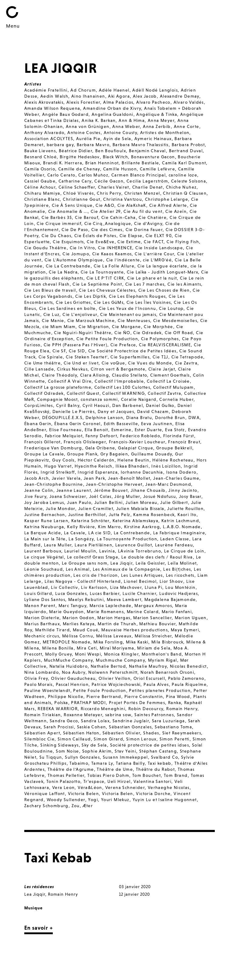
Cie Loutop (171, 308)
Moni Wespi (88, 654)
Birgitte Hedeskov (80, 157)
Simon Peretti (175, 739)
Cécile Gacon (109, 181)
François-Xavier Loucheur (137, 442)
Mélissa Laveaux (114, 636)
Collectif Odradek (44, 393)
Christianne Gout (81, 199)
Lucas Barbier (105, 593)
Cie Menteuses (134, 321)
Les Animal (78, 569)
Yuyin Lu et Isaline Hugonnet (165, 800)
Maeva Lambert (124, 599)
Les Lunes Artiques (142, 575)
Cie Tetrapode (187, 357)
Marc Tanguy (73, 606)
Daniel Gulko (160, 405)
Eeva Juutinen (157, 424)
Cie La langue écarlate (162, 266)
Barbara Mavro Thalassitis (141, 145)
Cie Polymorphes (160, 339)
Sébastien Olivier (122, 733)
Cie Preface (123, 345)
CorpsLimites (39, 405)
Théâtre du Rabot (155, 769)
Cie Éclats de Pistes (95, 236)
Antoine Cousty (121, 133)
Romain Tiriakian (42, 715)
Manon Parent (40, 606)
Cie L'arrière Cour (154, 254)
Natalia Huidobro (69, 666)
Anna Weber (126, 126)
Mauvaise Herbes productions (135, 630)
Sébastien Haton (81, 733)
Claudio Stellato (130, 375)
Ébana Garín (38, 424)
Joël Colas (100, 496)
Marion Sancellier (152, 618)
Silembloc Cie (39, 739)
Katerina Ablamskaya (136, 521)
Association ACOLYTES (49, 139)
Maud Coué (86, 630)
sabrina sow (118, 715)
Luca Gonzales (71, 593)
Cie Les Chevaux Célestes (107, 290)
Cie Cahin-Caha (119, 217)
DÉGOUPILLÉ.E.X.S (62, 418)
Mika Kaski (137, 642)
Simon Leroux (141, 739)
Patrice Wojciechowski (116, 684)
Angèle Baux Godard (65, 114)
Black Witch (115, 157)
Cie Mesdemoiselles (175, 321)
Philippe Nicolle (66, 696)
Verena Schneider (125, 787)
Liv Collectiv (64, 587)
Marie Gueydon (66, 612)
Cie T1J (160, 357)
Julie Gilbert (174, 502)
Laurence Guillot (134, 545)
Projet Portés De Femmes (137, 703)
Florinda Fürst (179, 436)
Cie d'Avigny (148, 223)
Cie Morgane (126, 327)
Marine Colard (143, 612)
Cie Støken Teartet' (87, 357)
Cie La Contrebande (68, 266)
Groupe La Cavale (44, 454)
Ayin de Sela (117, 139)
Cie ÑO (122, 333)
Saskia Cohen (92, 727)
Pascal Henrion (72, 684)
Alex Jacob (145, 96)
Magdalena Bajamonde (170, 599)
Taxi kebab (160, 763)
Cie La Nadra (63, 272)
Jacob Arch (37, 478)
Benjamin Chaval (147, 151)
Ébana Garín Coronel (78, 424)
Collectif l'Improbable (119, 381)
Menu (13, 26)
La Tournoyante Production (127, 539)
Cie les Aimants (184, 284)
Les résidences (39, 887)
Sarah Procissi (59, 727)
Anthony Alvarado (44, 133)
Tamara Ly (102, 763)
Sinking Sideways (59, 745)
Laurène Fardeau (174, 545)
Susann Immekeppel (125, 757)
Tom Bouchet (147, 775)
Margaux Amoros (153, 606)
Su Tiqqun (51, 757)
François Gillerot (42, 442)
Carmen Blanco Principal (138, 175)
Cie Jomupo (76, 254)
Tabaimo (79, 763)
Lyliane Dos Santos (45, 599)
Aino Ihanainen (88, 96)
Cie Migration (94, 327)
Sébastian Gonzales (130, 727)
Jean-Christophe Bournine (54, 484)
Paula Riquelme (189, 684)
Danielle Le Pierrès (74, 411)
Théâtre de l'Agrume (71, 769)
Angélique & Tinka (157, 114)
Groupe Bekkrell (174, 448)
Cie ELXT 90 (159, 236)
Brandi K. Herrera (63, 163)
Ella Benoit (96, 430)
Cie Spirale (51, 357)
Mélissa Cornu (78, 636)
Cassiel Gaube (40, 181)
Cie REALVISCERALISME (165, 345)
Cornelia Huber (176, 399)
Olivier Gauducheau (73, 678)
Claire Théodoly (59, 375)
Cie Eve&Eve (101, 242)
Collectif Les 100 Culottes (122, 387)
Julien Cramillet (96, 508)
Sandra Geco (64, 721)
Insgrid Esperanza (98, 472)
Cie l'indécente (123, 260)
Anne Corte (187, 126)
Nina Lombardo (42, 672)
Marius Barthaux (42, 624)
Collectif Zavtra (164, 393)
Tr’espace (94, 781)
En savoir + (39, 928)
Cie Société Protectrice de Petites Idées (132, 351)
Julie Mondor (61, 508)
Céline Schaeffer (77, 187)
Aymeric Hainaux (153, 139)
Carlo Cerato (61, 175)
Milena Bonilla (58, 648)
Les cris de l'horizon (96, 575)
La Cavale (75, 533)
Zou (76, 806)
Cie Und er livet (81, 363)
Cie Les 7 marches (145, 284)
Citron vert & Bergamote (118, 369)
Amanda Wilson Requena (52, 108)
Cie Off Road (179, 333)
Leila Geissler (150, 563)
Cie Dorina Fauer (144, 230)
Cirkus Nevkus (72, 369)
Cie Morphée (158, 327)
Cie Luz (52, 314)
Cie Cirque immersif (59, 223)
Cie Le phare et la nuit (152, 278)
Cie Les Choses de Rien (164, 290)
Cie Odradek (147, 333)
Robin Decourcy (146, 709)
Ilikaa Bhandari (132, 466)
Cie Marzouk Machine (91, 321)
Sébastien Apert (42, 733)
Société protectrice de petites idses (150, 745)
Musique (33, 908)
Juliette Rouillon (185, 508)
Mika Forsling (108, 642)
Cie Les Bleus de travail (50, 290)
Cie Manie (53, 321)
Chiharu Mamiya (42, 193)
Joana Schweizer (68, 496)
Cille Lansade (39, 369)
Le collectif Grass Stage (93, 557)
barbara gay (60, 145)
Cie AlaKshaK (132, 205)
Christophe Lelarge (167, 199)
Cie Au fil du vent (143, 211)
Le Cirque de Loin (184, 551)
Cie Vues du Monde (150, 363)
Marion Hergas (114, 618)
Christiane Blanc (42, 199)
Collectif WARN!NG (123, 393)
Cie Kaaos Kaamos (112, 254)
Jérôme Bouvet (111, 490)
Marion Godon (79, 618)
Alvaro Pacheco (153, 102)
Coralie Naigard (139, 399)
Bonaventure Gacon (153, 157)
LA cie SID (100, 533)
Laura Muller (58, 545)
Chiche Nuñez (181, 187)
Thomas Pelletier (66, 775)
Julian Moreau (141, 502)
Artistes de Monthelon (165, 133)
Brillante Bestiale (140, 163)
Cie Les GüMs (109, 302)
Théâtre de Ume (115, 769)
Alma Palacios (118, 102)
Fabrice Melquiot (64, 436)
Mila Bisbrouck (167, 642)
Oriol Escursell (149, 678)
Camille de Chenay (79, 169)
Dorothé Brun (170, 418)
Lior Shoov (171, 581)
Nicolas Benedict (188, 666)
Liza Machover (126, 587)
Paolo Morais (39, 684)
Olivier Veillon (115, 678)
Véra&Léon (90, 787)
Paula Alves (156, 684)
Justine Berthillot (87, 515)
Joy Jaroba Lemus (44, 502)
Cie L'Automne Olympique (74, 260)
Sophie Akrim (97, 751)
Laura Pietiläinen (93, 545)
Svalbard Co (165, 757)
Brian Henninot (102, 163)
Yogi (93, 800)
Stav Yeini (125, 751)
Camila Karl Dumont (184, 163)
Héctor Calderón (96, 460)
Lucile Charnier (139, 593)
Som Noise (68, 751)
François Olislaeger (85, 442)
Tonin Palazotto (63, 781)
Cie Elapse (131, 236)
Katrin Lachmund (180, 521)
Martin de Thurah (117, 624)
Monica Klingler (121, 654)
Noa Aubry (74, 672)
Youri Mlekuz (115, 800)
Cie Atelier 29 (106, 211)
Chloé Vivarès (78, 193)
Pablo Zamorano (186, 678)
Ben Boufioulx (111, 151)
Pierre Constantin (144, 696)
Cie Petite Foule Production (107, 339)
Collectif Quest (83, 393)
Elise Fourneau (66, 430)
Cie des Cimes (107, 230)
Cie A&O (105, 205)
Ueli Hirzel (119, 781)
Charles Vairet (114, 187)
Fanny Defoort (101, 436)
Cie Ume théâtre (42, 363)
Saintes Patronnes (154, 715)
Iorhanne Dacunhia (142, 472)
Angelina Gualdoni (113, 114)
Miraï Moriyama (117, 648)
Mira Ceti (87, 648)
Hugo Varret (58, 466)
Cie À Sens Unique (72, 205)
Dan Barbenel (128, 405)
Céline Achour (40, 187)
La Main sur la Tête (45, 539)
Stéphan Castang (158, 751)
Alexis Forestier (83, 102)
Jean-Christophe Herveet (114, 484)
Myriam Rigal (163, 660)
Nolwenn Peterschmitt (113, 672)
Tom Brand (176, 775)
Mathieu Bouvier (157, 624)
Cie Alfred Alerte (168, 205)
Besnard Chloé (41, 157)
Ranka (175, 703)
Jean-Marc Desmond (168, 484)
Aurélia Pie (88, 139)
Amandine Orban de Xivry (112, 108)
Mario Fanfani (177, 612)
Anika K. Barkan (99, 120)
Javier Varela (66, 478)
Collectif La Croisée (168, 381)
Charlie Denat (148, 187)
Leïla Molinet (182, 563)
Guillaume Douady (152, 454)
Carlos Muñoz (93, 175)
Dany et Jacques (116, 411)
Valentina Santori (152, 781)
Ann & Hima (132, 120)
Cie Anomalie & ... (68, 211)
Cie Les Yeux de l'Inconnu (128, 308)
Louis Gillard (38, 593)
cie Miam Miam (59, 327)
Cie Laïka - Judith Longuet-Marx (162, 272)
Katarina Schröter (90, 521)
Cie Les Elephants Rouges (137, 296)
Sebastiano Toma (173, 727)
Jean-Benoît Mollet (129, 478)
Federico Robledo (140, 436)
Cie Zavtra (186, 363)
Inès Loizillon (166, 466)
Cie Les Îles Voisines (149, 302)
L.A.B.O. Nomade (182, 527)
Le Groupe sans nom (85, 563)
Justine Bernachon (45, 515)
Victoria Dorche (153, 794)
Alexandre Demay (180, 96)
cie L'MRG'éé (157, 260)
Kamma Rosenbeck (154, 515)
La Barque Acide (43, 533)
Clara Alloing (95, 375)
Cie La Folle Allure (114, 266)
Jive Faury (35, 496)
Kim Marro (110, 527)
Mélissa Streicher (153, 636)
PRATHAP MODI (88, 703)
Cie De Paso (75, 230)
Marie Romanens (105, 612)
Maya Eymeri (185, 630)
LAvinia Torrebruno (140, 551)
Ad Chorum (83, 90)
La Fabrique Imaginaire (179, 533)
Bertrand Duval (186, 151)
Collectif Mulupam (174, 387)
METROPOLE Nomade (67, 642)
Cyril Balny (68, 405)
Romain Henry (182, 709)
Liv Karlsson (94, 587)
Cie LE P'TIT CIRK (105, 278)
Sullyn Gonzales (82, 757)
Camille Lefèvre (157, 169)
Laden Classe (175, 539)
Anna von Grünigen (88, 126)
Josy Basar (190, 496)
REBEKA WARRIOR (58, 709)
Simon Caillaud (74, 739)
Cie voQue (113, 363)
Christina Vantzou (123, 199)
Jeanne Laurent (74, 490)
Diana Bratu (139, 418)
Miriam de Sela (154, 648)
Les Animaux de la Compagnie (127, 569)
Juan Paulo (79, 502)
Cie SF (59, 351)
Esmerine (122, 430)
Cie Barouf (87, 217)
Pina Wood (178, 696)
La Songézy (81, 539)
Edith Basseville (121, 424)
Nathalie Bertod (108, 666)
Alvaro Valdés (189, 102)
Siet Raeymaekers (182, 733)
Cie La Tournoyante (102, 272)
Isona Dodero (181, 472)
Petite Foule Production (100, 690)
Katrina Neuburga (44, 527)
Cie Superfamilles (130, 357)
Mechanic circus (42, 636)
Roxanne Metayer (83, 715)
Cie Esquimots (68, 242)
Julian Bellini (109, 502)
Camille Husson (120, 169)
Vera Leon (64, 787)
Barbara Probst (188, 145)
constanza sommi (99, 399)
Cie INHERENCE (115, 248)
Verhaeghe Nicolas (169, 787)
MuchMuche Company (69, 660)
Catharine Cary (75, 181)
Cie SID (77, 351)
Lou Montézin (181, 587)
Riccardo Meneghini (103, 709)
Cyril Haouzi (96, 405)
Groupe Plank (82, 454)
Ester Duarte (149, 430)
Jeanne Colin (39, 490)
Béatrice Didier (76, 151)
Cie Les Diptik (91, 296)
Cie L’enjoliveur (80, 314)
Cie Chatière (153, 217)
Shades (151, 733)
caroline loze (183, 175)
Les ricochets (180, 575)
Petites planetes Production (160, 690)
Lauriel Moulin (80, 551)
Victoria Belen (84, 794)
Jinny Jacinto (183, 490)
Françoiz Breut (184, 442)
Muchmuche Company (120, 660)
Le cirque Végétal (44, 557)
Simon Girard (108, 739)
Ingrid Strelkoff (58, 472)
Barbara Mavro (93, 145)
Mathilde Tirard (52, 630)
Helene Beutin (133, 460)
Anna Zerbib (157, 126)
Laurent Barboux (43, 551)
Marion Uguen (191, 618)
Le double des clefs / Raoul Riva (157, 557)
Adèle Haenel (114, 90)
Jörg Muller (127, 496)
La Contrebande (132, 533)
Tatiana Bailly (130, 763)
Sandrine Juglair (131, 721)
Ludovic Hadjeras (179, 593)
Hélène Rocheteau (173, 460)
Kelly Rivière (81, 527)
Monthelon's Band (162, 654)
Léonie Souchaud (44, 569)
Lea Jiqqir (122, 563)
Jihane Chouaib (148, 490)
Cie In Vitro (83, 248)
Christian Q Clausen (185, 193)
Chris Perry (109, 193)
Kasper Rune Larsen (46, 521)
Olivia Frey (36, 678)
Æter (88, 806)
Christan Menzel (142, 193)
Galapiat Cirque (136, 448)
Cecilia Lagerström (147, 181)
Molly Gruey (59, 654)
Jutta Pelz (120, 515)
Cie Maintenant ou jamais (128, 314)
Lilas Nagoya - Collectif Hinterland (83, 581)
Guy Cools (63, 460)
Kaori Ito (187, 515)
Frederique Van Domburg (53, 448)
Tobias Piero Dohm (108, 775)
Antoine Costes (84, 133)
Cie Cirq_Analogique (108, 223)
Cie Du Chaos (56, 236)
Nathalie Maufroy (148, 666)
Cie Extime (129, 242)
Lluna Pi (154, 587)
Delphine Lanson (104, 418)
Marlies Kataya (79, 624)
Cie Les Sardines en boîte (68, 308)
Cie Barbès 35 (57, 217)
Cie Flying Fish (183, 242)
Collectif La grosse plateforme (58, 387)
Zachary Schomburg (46, 806)
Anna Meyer (161, 120)
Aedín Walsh (54, 96)
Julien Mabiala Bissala (140, 508)
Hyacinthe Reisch (93, 466)
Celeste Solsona (189, 181)
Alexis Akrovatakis (44, 102)
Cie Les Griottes (73, 302)
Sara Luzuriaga (169, 721)
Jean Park (95, 478)
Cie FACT (154, 242)
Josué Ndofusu (160, 496)
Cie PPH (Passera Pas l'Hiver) (76, 345)
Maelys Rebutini (86, 599)
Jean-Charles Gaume (176, 478)
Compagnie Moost (57, 399)
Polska (61, 703)
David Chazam (153, 411)
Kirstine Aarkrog (142, 527)
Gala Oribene (100, 448)
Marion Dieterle (42, 618)
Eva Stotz (175, 430)
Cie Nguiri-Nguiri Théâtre (83, 333)
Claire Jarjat (162, 369)
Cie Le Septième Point (97, 284)
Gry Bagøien (114, 454)
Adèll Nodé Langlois (155, 90)
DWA (194, 418)
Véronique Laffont (45, 794)
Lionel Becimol (140, 581)
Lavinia (107, 551)
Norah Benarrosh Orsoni (167, 672)
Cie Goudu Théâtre (46, 248)
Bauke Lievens (40, 151)
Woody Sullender (66, 800)
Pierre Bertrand (104, 696)
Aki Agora (119, 96)
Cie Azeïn (176, 211)
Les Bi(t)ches (177, 569)
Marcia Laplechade (111, 606)
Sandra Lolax (95, 721)
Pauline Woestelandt (47, 690)
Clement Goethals (170, 375)
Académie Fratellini (46, 90)
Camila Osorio (40, 169)
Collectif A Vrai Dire (70, 381)
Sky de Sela (94, 745)
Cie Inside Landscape (159, 248)
